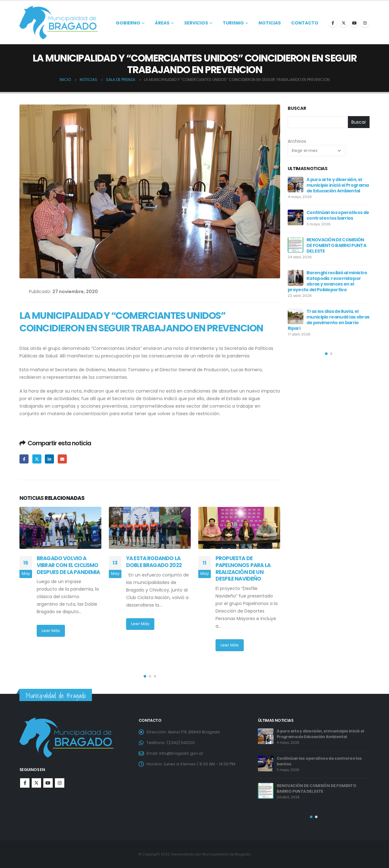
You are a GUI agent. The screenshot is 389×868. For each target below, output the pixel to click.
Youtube (48, 783)
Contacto (305, 23)
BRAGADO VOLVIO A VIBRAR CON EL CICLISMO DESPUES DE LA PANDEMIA (68, 565)
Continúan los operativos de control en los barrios (338, 215)
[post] (296, 185)
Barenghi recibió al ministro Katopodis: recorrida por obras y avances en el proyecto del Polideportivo (327, 281)
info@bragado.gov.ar (181, 753)
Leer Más (51, 631)
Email (62, 459)
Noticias (270, 23)
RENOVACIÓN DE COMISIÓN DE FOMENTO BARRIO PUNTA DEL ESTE (336, 245)
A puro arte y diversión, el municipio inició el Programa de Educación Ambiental (338, 185)
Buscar (297, 108)
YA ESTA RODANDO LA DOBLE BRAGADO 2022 (156, 562)
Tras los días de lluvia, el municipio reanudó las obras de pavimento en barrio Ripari (328, 320)
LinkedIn (49, 459)
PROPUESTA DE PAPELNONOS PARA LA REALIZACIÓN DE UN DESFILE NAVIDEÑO (243, 568)
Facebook (24, 459)
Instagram (60, 783)
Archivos (297, 141)
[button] (145, 676)
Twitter (37, 459)
